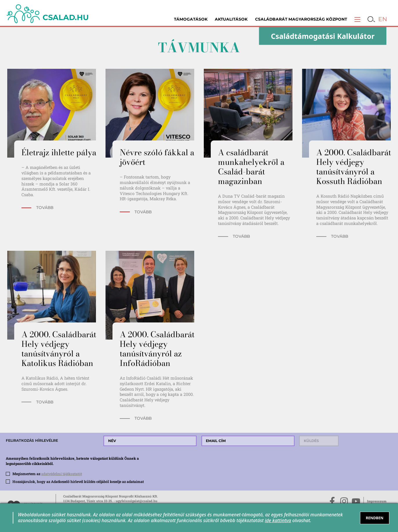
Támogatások (191, 19)
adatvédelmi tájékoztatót (62, 474)
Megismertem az (47, 474)
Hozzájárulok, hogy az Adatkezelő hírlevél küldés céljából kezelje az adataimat (78, 481)
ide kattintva (278, 520)
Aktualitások (231, 19)
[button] (357, 19)
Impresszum (377, 501)
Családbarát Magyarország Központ (301, 19)
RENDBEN (375, 518)
